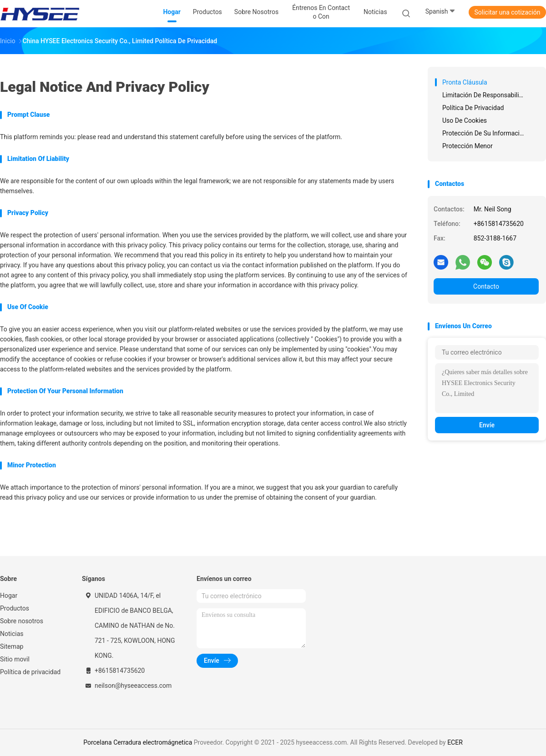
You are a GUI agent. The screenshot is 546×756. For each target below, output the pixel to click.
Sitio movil (15, 659)
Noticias (12, 634)
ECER (455, 742)
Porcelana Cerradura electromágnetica (138, 742)
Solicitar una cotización (507, 12)
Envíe (487, 425)
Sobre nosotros (22, 621)
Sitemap (12, 646)
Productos (15, 608)
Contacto (486, 286)
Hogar (9, 596)
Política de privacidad (30, 672)
